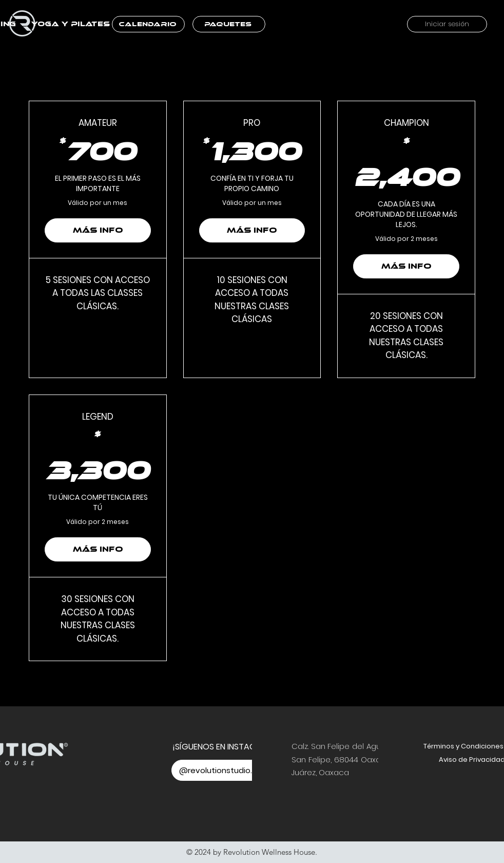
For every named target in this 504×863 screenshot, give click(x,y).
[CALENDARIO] (148, 24)
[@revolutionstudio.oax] (224, 770)
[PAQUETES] (229, 24)
